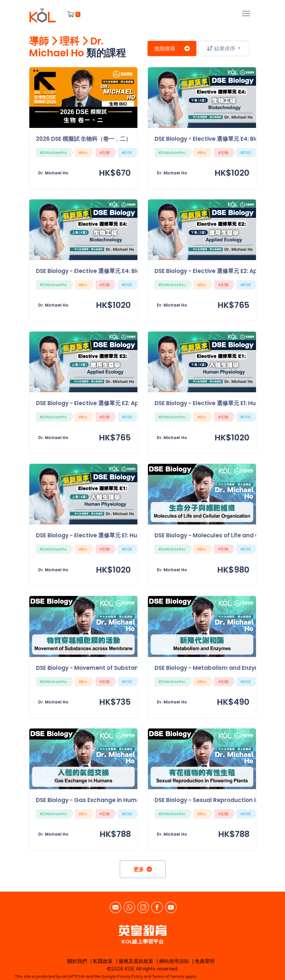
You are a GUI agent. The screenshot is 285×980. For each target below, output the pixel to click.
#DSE (127, 152)
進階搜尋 (172, 48)
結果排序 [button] (222, 48)
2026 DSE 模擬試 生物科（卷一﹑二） (84, 139)
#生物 (105, 152)
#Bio (83, 152)
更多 (143, 869)
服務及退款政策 (136, 961)
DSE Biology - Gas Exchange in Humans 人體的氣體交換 (112, 800)
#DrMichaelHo (53, 152)
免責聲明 (205, 961)
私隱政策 (103, 961)
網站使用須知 (174, 961)
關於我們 (77, 961)
